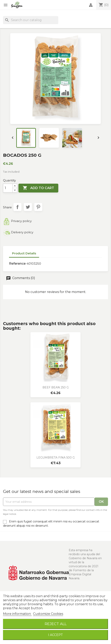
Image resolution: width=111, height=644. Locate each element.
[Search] (31, 20)
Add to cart (38, 188)
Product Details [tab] (24, 253)
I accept (55, 635)
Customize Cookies (48, 614)
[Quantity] (8, 188)
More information (17, 614)
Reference (17, 264)
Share (17, 207)
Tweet (28, 207)
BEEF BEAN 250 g (56, 387)
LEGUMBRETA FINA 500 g (56, 458)
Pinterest (38, 207)
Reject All (56, 624)
